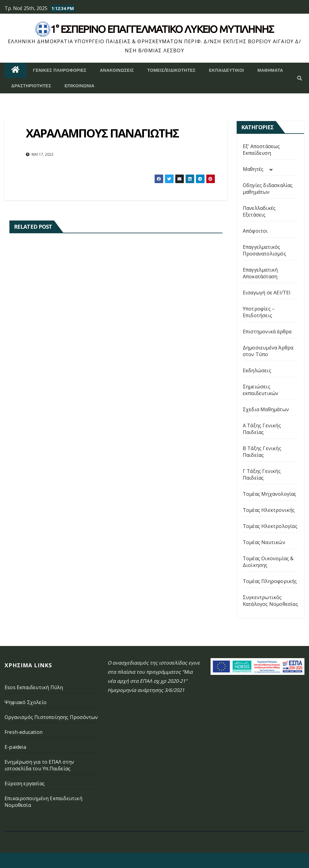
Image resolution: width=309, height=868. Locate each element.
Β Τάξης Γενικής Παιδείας (262, 452)
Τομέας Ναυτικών (264, 542)
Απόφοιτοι (255, 231)
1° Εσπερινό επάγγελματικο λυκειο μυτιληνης (162, 29)
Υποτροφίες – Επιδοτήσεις (259, 312)
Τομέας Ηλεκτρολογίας (270, 526)
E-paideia (15, 747)
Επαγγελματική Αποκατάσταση (260, 273)
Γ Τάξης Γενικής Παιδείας (262, 474)
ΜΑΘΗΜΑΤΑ (270, 70)
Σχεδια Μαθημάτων (266, 409)
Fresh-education (24, 732)
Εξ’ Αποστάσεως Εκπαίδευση (261, 150)
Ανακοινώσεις (117, 70)
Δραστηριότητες (31, 86)
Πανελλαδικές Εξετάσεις (259, 211)
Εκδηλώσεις (257, 370)
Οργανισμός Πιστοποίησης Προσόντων (51, 717)
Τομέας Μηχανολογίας (270, 494)
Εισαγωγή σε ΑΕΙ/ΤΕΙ (267, 293)
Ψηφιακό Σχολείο (26, 702)
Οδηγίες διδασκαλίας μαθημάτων (268, 189)
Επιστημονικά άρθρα (267, 332)
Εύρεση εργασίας (25, 783)
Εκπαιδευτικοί (227, 70)
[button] (300, 78)
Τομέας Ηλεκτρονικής (269, 510)
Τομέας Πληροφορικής (270, 581)
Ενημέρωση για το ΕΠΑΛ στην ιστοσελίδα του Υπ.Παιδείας (39, 765)
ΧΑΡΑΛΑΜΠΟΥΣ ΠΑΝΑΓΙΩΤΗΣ (102, 133)
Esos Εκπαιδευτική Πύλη (34, 687)
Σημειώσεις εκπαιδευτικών (261, 390)
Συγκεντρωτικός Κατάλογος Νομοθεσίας (270, 601)
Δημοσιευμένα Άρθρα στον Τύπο (268, 351)
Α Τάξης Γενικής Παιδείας (262, 429)
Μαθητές (253, 169)
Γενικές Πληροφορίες (60, 70)
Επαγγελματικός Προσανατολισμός (264, 250)
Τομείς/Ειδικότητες (172, 70)
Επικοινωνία (80, 86)
